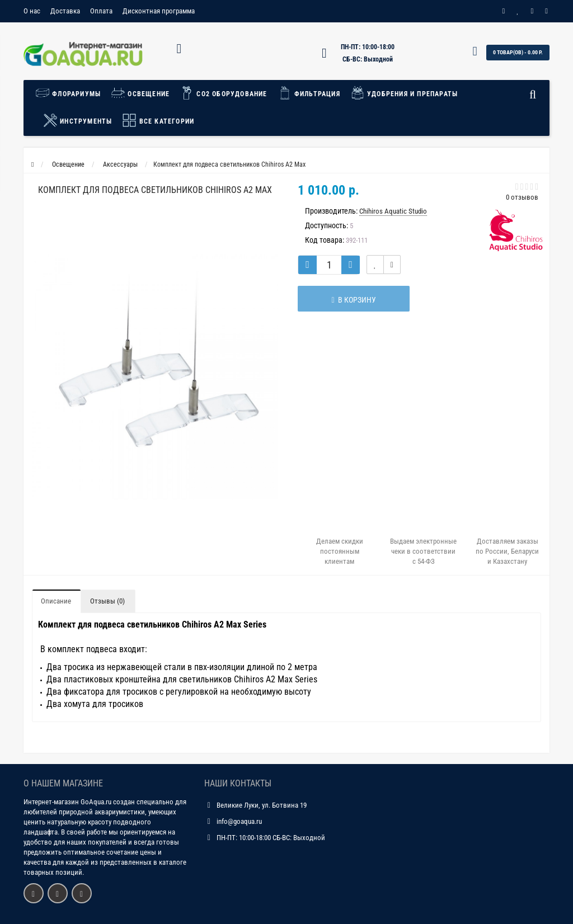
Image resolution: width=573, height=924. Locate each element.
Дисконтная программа (159, 11)
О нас (32, 11)
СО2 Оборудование (223, 93)
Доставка (65, 11)
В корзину (353, 300)
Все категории (158, 120)
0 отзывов (522, 197)
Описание (56, 601)
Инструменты (78, 120)
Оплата (101, 11)
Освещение (140, 93)
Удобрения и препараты (404, 93)
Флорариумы (71, 93)
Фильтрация (309, 93)
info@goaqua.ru (239, 821)
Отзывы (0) (107, 601)
